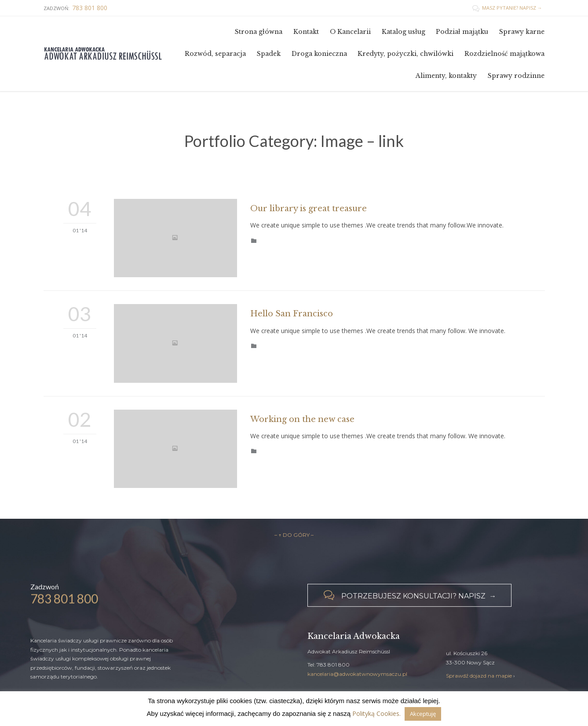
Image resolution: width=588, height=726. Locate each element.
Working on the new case (302, 419)
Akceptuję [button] (423, 714)
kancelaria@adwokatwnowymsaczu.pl (357, 674)
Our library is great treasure (309, 209)
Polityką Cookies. (376, 713)
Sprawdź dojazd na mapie (479, 676)
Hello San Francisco (292, 314)
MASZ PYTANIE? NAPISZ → (507, 8)
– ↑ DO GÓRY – (294, 535)
